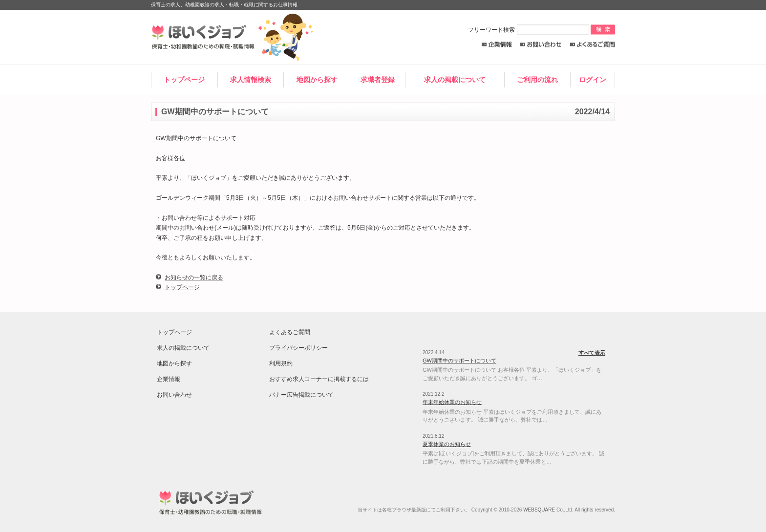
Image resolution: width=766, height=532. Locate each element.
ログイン (593, 80)
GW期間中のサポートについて (459, 361)
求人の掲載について (455, 80)
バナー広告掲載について (301, 395)
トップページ (184, 80)
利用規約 (281, 363)
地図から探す (317, 80)
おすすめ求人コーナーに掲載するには (319, 379)
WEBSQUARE (539, 510)
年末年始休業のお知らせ (452, 402)
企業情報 (497, 45)
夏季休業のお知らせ (447, 444)
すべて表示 (592, 353)
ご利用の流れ (537, 80)
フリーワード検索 (529, 30)
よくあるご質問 (592, 45)
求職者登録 (378, 80)
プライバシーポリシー (298, 348)
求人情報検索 (251, 80)
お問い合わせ (541, 45)
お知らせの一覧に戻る (194, 277)
